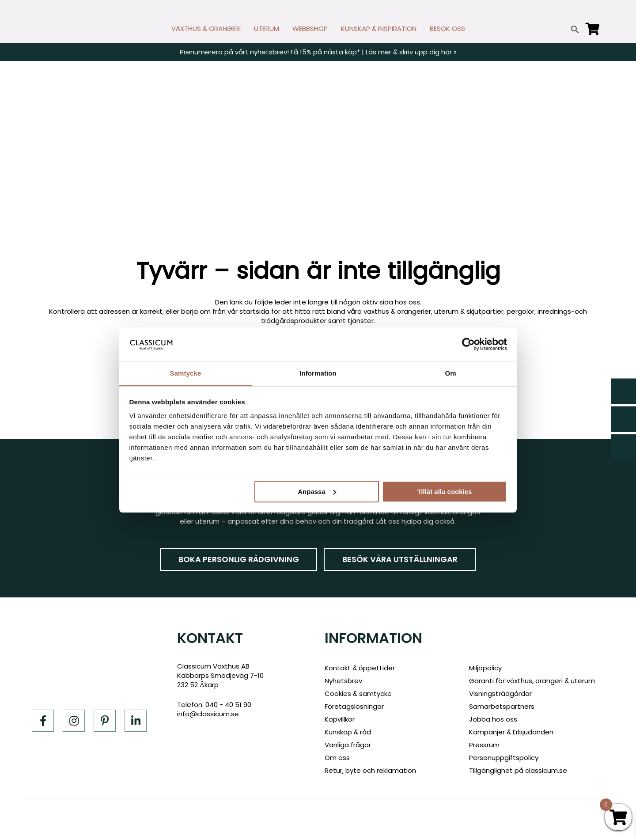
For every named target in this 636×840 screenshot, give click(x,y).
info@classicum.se (208, 714)
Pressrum (484, 745)
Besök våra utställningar (400, 559)
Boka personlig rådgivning (238, 559)
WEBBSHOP (310, 29)
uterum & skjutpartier (469, 311)
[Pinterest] (105, 721)
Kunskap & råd (348, 732)
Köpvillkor (340, 719)
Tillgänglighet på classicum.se (518, 770)
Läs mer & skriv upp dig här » (411, 52)
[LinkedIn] (136, 721)
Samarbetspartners (502, 706)
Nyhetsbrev (343, 681)
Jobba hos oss (493, 719)
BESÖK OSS (447, 29)
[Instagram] (74, 721)
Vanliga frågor (348, 745)
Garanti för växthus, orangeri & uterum (532, 681)
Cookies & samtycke (358, 694)
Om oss (337, 758)
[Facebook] (43, 721)
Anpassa (317, 492)
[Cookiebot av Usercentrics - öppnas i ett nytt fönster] (468, 344)
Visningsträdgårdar (500, 694)
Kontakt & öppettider (360, 668)
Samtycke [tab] (186, 373)
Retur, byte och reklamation (370, 770)
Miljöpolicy (485, 668)
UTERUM (267, 29)
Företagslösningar (354, 706)
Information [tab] (318, 373)
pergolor (521, 311)
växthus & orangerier (397, 311)
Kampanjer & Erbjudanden (511, 732)
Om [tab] (450, 373)
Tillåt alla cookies (444, 492)
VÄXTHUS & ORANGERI (206, 29)
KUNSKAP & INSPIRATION (379, 29)
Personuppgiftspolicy (504, 758)
